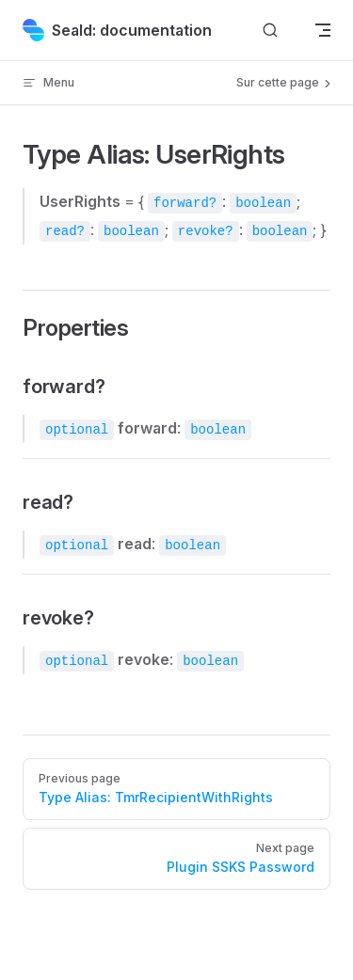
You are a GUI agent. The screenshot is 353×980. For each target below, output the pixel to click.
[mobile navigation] (323, 30)
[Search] (270, 31)
